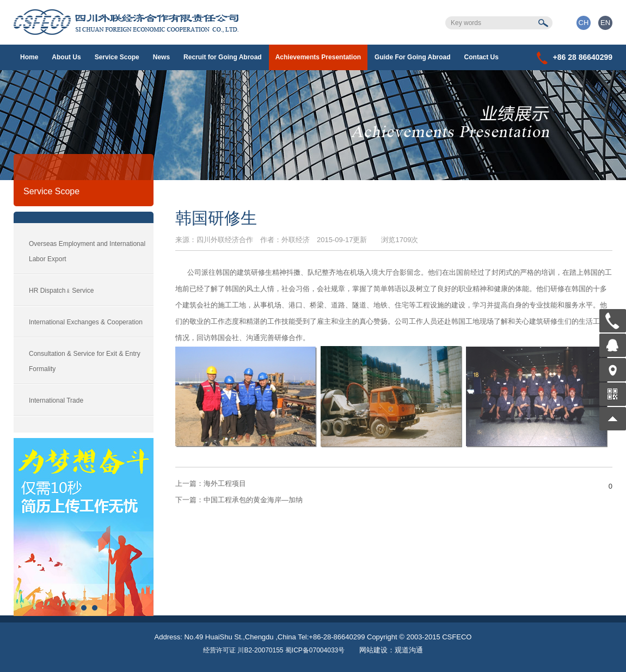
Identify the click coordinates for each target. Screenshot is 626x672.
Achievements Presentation (318, 57)
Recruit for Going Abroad (223, 57)
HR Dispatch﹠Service (61, 291)
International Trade (56, 400)
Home (29, 57)
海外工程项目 (211, 483)
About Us (66, 57)
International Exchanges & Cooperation (86, 322)
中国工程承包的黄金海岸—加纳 (239, 500)
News (161, 57)
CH (584, 23)
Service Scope (117, 57)
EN (605, 23)
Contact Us (481, 57)
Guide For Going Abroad (413, 57)
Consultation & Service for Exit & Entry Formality (85, 361)
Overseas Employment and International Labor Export (87, 251)
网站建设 (373, 650)
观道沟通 (409, 650)
